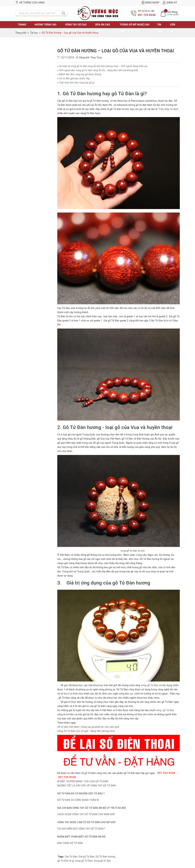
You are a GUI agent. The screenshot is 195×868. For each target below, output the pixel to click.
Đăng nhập (150, 3)
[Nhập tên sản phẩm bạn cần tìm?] (38, 13)
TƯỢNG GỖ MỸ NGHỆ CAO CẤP (134, 28)
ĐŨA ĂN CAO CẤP (103, 28)
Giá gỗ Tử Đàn (86, 857)
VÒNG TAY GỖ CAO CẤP (76, 28)
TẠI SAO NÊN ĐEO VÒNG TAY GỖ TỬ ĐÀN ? (81, 829)
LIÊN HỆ (173, 28)
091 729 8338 (147, 15)
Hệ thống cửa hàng (30, 3)
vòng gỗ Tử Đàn (150, 685)
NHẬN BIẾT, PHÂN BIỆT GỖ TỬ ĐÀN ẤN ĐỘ (81, 837)
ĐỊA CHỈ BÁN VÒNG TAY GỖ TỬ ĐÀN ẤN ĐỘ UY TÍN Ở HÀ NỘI (92, 808)
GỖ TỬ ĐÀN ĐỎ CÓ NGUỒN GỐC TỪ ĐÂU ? (81, 794)
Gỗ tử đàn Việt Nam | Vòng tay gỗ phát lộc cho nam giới (88, 727)
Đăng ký (170, 3)
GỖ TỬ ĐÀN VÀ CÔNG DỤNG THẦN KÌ (78, 800)
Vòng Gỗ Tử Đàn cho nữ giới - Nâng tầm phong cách (86, 731)
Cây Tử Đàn (71, 857)
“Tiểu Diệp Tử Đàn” (168, 109)
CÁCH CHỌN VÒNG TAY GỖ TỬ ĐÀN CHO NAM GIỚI (86, 814)
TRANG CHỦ (22, 28)
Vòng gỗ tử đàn (102, 861)
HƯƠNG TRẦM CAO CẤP (46, 28)
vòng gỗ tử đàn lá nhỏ (132, 551)
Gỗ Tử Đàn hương (105, 857)
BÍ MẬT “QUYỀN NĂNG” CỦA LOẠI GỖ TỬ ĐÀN (83, 781)
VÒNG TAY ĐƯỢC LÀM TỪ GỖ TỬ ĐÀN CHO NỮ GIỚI (86, 822)
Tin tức (160, 28)
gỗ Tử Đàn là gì (66, 861)
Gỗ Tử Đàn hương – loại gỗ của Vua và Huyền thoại (116, 51)
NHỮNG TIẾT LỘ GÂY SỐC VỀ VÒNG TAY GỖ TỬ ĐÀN (87, 786)
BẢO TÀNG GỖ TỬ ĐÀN (70, 843)
